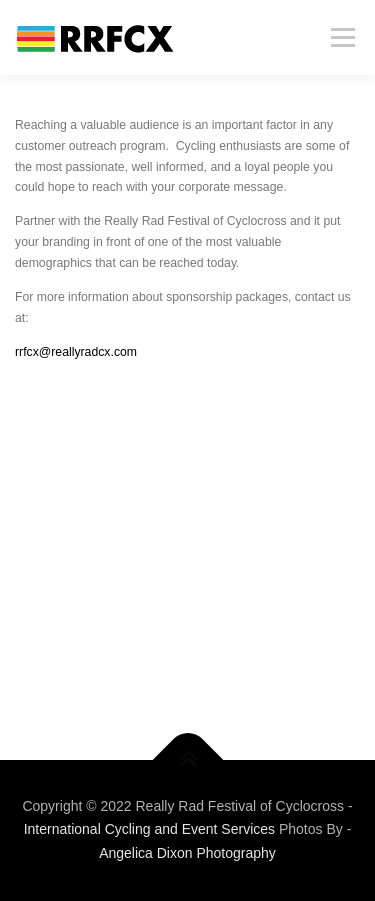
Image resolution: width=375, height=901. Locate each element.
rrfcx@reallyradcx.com (76, 352)
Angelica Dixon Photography (187, 853)
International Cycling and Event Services (149, 829)
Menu (340, 37)
